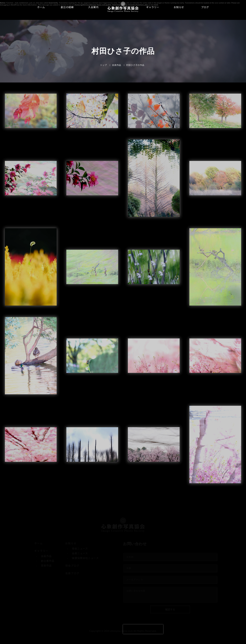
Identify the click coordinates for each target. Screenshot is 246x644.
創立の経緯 (67, 7)
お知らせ (179, 7)
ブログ (205, 7)
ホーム (41, 7)
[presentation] (143, 629)
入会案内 (93, 7)
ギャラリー (153, 7)
